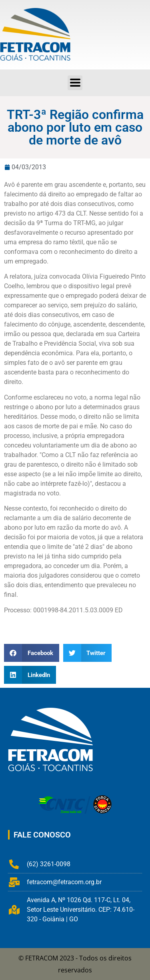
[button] (75, 83)
